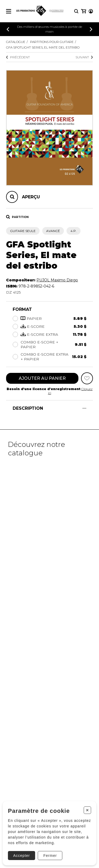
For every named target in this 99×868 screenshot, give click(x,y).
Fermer (50, 856)
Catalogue (16, 42)
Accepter (22, 856)
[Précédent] (8, 29)
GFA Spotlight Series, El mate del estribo (43, 47)
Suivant (84, 57)
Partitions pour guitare (52, 42)
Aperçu (31, 197)
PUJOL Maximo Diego (57, 280)
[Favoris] (87, 378)
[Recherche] (76, 11)
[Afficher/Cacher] (84, 408)
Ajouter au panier (42, 378)
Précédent (18, 57)
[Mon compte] (91, 11)
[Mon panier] (84, 11)
